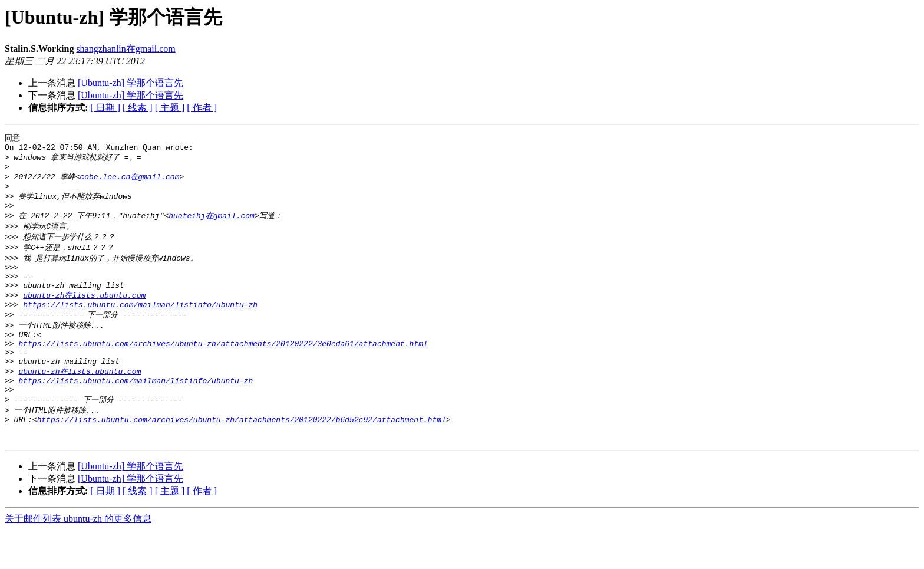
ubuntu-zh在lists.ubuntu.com (84, 313)
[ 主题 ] (170, 108)
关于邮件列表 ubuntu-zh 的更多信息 (78, 558)
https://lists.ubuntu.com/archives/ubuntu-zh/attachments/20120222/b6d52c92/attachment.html (242, 455)
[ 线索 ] (138, 108)
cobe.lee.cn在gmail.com (129, 182)
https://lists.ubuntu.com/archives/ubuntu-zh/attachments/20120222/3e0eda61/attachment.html (223, 368)
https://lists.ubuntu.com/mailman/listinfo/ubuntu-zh (140, 324)
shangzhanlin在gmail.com (126, 49)
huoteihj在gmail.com (212, 225)
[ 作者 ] (202, 108)
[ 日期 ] (105, 108)
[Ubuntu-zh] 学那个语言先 (131, 83)
